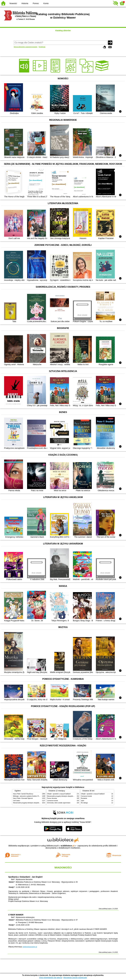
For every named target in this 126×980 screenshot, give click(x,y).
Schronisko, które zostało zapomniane (59, 803)
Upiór (83, 801)
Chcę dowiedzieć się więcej (50, 978)
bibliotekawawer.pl (30, 947)
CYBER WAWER (16, 915)
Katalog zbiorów (63, 31)
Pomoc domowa (52, 798)
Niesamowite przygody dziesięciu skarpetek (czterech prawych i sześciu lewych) (38, 803)
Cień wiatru (17, 801)
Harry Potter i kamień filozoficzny (23, 794)
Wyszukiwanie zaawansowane (26, 47)
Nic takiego (84, 803)
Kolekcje (42, 47)
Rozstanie (84, 798)
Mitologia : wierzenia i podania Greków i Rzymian (28, 796)
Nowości (13, 3)
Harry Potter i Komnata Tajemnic (23, 798)
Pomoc (36, 3)
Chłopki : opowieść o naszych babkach (59, 794)
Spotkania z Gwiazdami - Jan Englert (25, 877)
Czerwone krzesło (53, 801)
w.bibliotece (68, 846)
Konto (46, 3)
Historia (25, 3)
